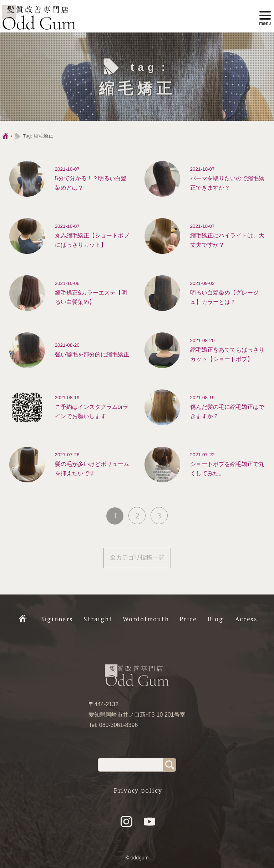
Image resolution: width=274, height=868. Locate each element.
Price (188, 619)
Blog (215, 619)
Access (246, 619)
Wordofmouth (146, 619)
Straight (98, 619)
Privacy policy (138, 790)
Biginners (57, 619)
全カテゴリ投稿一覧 (137, 558)
